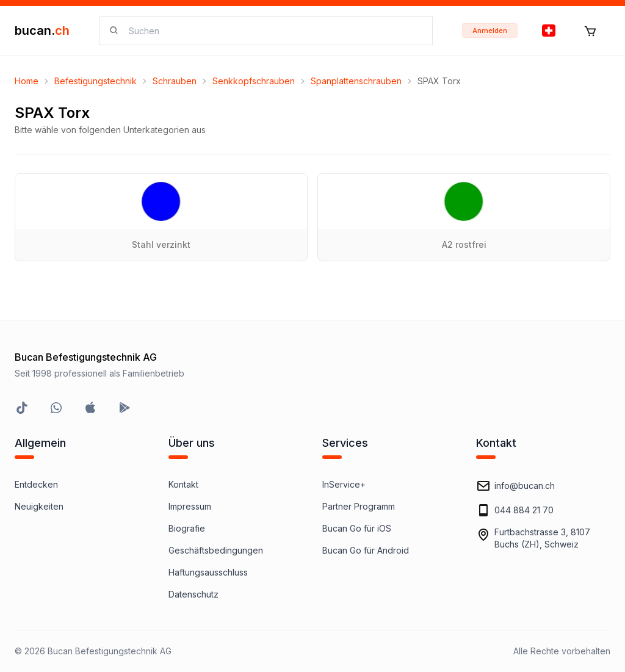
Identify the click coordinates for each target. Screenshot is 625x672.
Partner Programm (359, 506)
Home (27, 81)
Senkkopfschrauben (254, 81)
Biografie (187, 528)
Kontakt (183, 484)
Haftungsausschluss (208, 572)
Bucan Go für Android (366, 550)
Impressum (190, 506)
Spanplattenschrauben (356, 81)
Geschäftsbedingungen (216, 550)
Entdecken (36, 484)
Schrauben (175, 81)
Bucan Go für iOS (357, 528)
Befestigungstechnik (96, 81)
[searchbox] (273, 31)
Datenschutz (193, 594)
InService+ (344, 484)
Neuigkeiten (39, 506)
